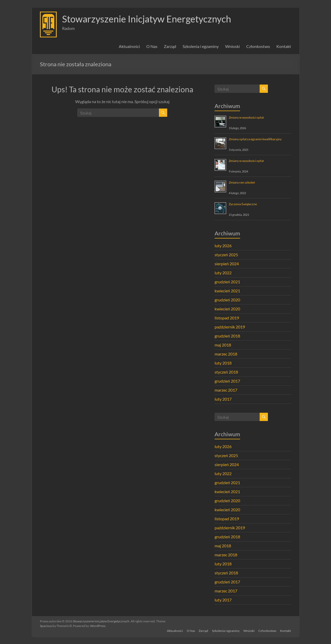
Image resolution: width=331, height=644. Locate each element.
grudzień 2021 (227, 282)
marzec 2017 (226, 390)
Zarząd (170, 46)
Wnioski (232, 46)
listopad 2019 (227, 318)
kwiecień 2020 (227, 309)
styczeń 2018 (226, 372)
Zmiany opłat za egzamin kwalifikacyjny (255, 139)
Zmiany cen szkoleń (242, 182)
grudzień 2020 (227, 300)
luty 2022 (223, 273)
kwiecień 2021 (227, 291)
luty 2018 (223, 363)
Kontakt (284, 46)
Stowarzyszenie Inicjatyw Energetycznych (147, 19)
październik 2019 (230, 327)
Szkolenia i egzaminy (201, 46)
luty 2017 (223, 399)
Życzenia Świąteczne (243, 204)
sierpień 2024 (227, 264)
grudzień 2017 (227, 381)
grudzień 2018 (227, 336)
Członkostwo (258, 46)
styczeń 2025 (226, 255)
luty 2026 (223, 246)
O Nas (152, 46)
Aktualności (129, 46)
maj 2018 (223, 345)
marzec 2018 (226, 354)
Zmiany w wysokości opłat (246, 117)
